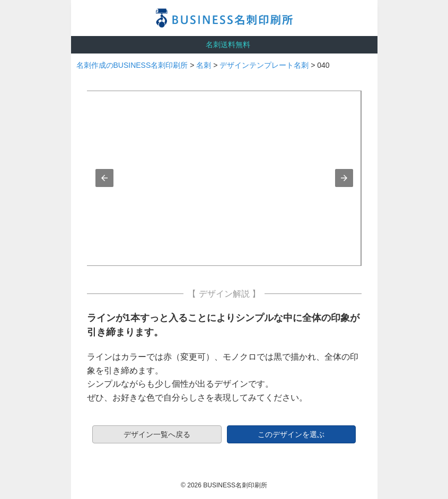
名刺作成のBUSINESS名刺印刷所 (132, 65)
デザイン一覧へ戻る (157, 434)
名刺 (204, 65)
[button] (104, 178)
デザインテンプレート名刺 (264, 65)
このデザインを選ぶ (291, 434)
